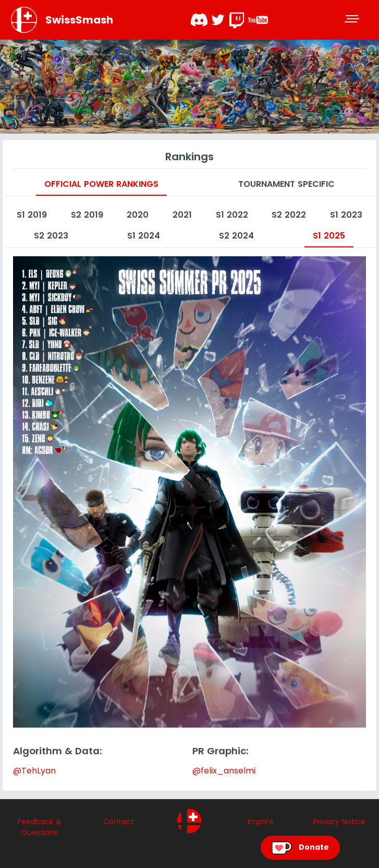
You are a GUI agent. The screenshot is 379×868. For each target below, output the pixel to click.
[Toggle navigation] (353, 20)
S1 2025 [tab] (329, 236)
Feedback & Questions (40, 827)
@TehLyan (34, 771)
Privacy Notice (339, 822)
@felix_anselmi (224, 771)
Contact (119, 822)
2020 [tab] (138, 215)
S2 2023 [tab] (51, 236)
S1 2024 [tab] (144, 236)
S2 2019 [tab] (87, 215)
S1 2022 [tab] (232, 215)
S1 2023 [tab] (346, 215)
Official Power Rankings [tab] (101, 184)
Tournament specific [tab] (286, 184)
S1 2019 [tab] (32, 215)
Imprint (261, 822)
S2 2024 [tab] (236, 236)
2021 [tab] (182, 215)
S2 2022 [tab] (289, 215)
